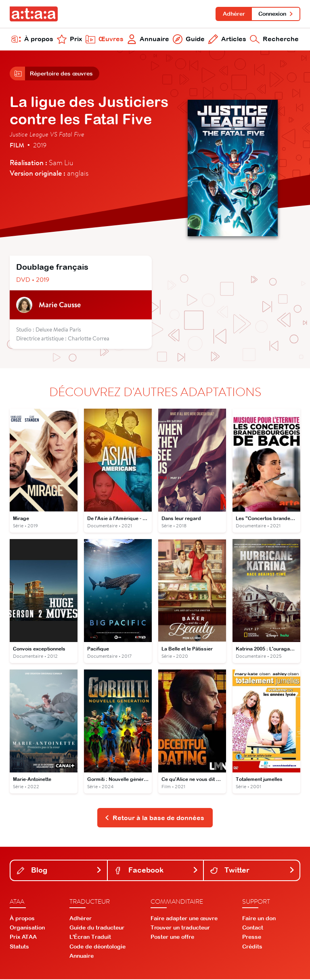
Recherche (274, 40)
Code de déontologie (97, 947)
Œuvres (105, 40)
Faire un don (259, 919)
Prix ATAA (23, 938)
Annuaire (148, 40)
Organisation (27, 928)
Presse (252, 938)
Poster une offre (172, 938)
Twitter (252, 871)
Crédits (252, 947)
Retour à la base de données (154, 818)
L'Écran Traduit (90, 938)
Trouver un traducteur (180, 928)
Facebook (156, 871)
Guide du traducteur (97, 928)
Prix (69, 40)
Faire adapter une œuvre (184, 919)
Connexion (276, 14)
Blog (60, 871)
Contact (253, 928)
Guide (189, 40)
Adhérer (234, 14)
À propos (32, 40)
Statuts (19, 947)
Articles (227, 40)
